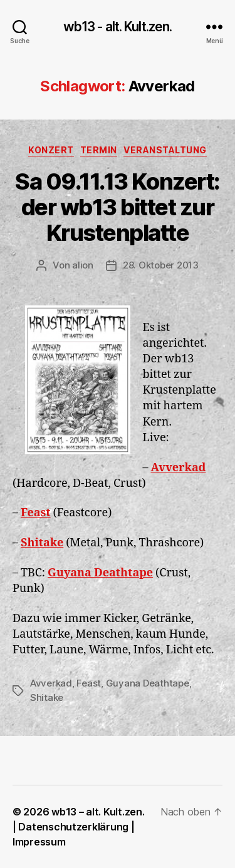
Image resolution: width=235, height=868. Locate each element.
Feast (36, 513)
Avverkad (179, 468)
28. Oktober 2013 (161, 265)
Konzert (51, 150)
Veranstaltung (165, 150)
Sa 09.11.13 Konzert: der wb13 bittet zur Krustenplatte (117, 207)
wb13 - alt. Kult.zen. (118, 27)
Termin (99, 150)
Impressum (39, 842)
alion (83, 265)
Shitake (42, 543)
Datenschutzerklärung (73, 827)
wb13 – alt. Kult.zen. (98, 812)
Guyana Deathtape (100, 573)
